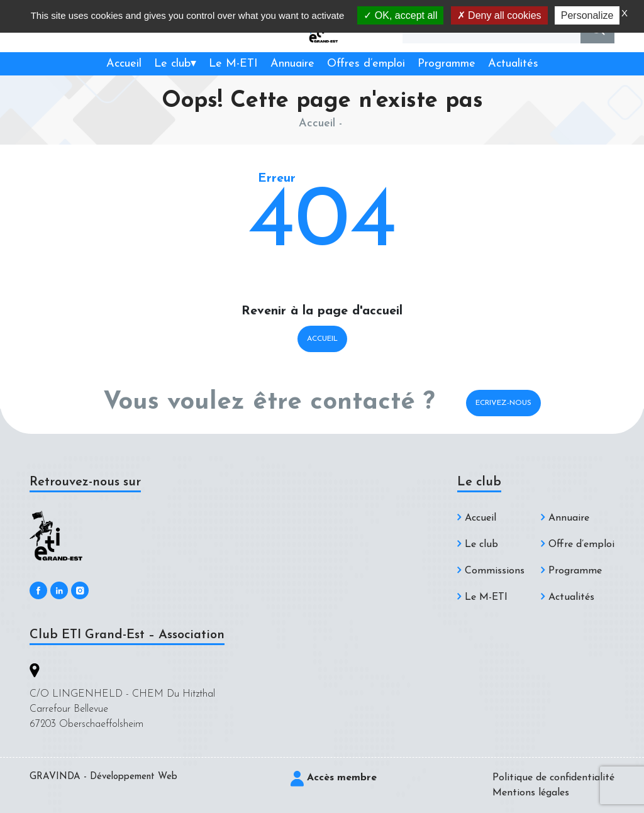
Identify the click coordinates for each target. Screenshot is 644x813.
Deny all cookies (499, 15)
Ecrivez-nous (503, 403)
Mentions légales (531, 793)
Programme (447, 64)
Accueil (124, 64)
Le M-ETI (233, 64)
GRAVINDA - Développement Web (103, 777)
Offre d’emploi (581, 545)
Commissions (495, 571)
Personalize (587, 15)
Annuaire (292, 64)
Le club (172, 64)
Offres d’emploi (366, 64)
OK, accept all (400, 15)
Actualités (513, 64)
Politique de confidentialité (553, 778)
